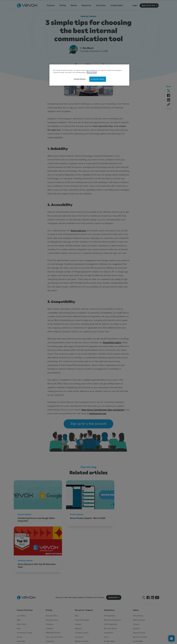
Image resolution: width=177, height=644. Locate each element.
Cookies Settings (80, 79)
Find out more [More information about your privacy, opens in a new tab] (92, 72)
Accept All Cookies (98, 79)
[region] (89, 75)
